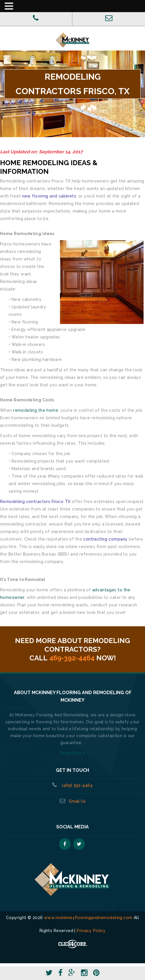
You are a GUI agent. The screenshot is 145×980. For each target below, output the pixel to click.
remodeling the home (36, 410)
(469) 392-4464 (77, 785)
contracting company (105, 539)
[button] (75, 7)
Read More (73, 753)
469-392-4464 (72, 658)
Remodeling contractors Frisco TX (35, 502)
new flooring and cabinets (49, 196)
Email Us (77, 801)
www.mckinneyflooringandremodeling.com (88, 918)
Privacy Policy (91, 931)
